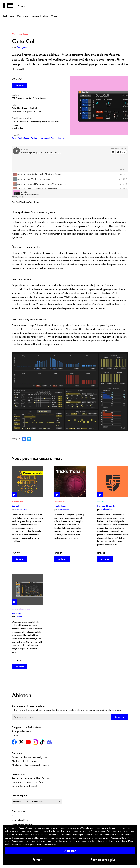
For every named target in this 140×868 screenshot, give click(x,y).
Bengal (15, 506)
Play (15, 495)
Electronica (56, 138)
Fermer (37, 860)
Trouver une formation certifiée (27, 782)
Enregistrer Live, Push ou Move (27, 727)
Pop (63, 138)
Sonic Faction (64, 509)
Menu (21, 6)
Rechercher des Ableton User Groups (30, 778)
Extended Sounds (106, 506)
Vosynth (22, 47)
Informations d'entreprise (23, 825)
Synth (14, 138)
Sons (12, 16)
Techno (34, 138)
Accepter (70, 851)
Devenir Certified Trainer (24, 786)
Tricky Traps (60, 506)
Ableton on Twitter (29, 439)
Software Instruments (21, 609)
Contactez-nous (19, 811)
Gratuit (54, 16)
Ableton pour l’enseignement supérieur (31, 765)
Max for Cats (21, 509)
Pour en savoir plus (103, 860)
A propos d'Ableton (21, 731)
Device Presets (24, 138)
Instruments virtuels (40, 16)
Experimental (44, 138)
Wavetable (17, 613)
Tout (5, 16)
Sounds (100, 502)
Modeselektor (107, 509)
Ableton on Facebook (24, 439)
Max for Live (23, 16)
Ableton (19, 617)
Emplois (15, 735)
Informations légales (21, 820)
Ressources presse (20, 816)
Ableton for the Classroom (24, 761)
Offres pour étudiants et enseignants (29, 757)
